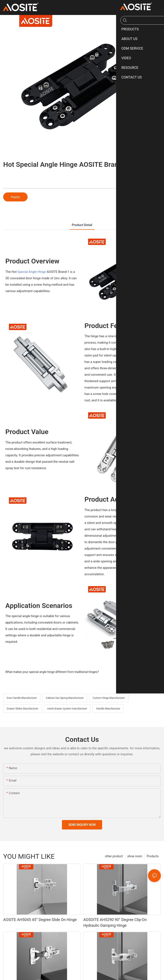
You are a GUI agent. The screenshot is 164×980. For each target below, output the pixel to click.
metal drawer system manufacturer (67, 709)
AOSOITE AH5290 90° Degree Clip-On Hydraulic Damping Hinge (115, 922)
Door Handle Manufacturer (22, 698)
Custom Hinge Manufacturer (109, 698)
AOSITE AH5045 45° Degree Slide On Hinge (40, 920)
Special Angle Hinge (32, 272)
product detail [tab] (82, 225)
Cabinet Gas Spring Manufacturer (65, 698)
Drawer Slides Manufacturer (22, 709)
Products (153, 856)
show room (135, 856)
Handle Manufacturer (108, 709)
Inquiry (15, 197)
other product (114, 856)
